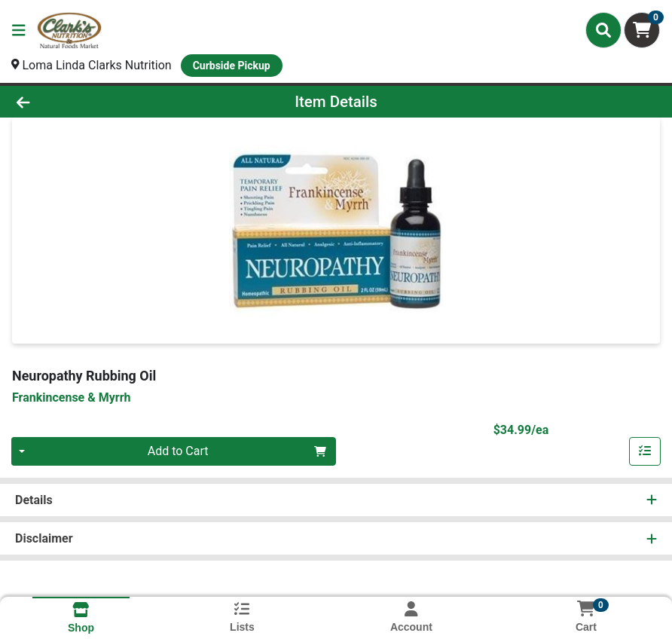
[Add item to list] (645, 451)
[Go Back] (93, 102)
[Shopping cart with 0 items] (642, 30)
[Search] (603, 30)
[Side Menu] (19, 30)
